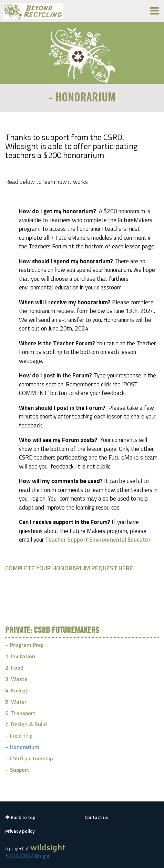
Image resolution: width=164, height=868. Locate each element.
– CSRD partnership (29, 758)
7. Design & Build (26, 724)
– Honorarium (22, 747)
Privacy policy (20, 831)
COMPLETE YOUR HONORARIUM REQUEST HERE (69, 568)
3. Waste (16, 679)
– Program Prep (24, 645)
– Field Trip (19, 736)
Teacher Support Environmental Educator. (98, 540)
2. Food (14, 668)
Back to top (20, 817)
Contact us (96, 817)
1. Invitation (20, 656)
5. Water (16, 702)
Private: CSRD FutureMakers (52, 631)
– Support (17, 770)
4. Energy (17, 690)
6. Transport (20, 713)
